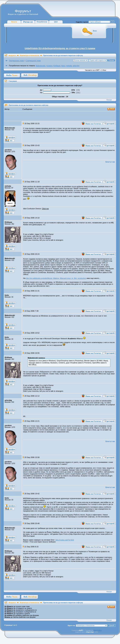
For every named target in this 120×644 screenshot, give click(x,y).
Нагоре (109, 100)
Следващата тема (33, 61)
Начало (14, 22)
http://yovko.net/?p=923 (65, 540)
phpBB (81, 630)
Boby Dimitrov (98, 630)
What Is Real (90, 632)
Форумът (12, 56)
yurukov (49, 66)
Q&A (56, 22)
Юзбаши (57, 66)
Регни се (28, 22)
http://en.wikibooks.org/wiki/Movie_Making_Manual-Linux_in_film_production (56, 278)
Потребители (42, 22)
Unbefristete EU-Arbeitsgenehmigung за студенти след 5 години (60, 48)
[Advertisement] (60, 116)
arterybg (76, 66)
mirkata (69, 66)
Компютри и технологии (30, 56)
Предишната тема (16, 61)
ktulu (63, 66)
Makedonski (41, 66)
